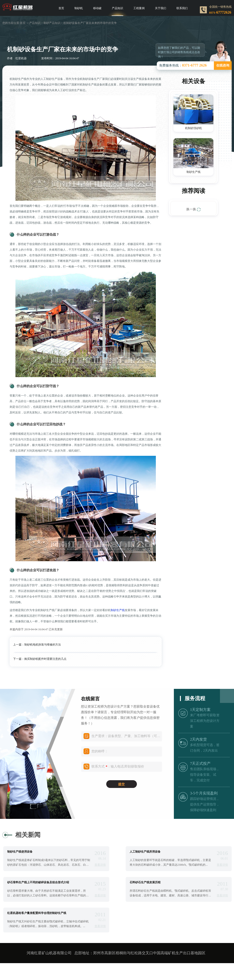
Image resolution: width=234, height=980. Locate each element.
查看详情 (100, 865)
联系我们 (182, 8)
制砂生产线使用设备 (20, 852)
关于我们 (161, 8)
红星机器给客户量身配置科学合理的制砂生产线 (37, 913)
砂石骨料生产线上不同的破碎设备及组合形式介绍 (38, 882)
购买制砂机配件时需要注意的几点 (45, 659)
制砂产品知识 (52, 23)
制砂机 (79, 8)
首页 (61, 8)
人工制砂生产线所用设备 (145, 852)
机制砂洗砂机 (194, 128)
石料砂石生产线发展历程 (145, 882)
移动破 (97, 8)
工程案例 (139, 8)
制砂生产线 (118, 610)
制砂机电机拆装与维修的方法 (43, 645)
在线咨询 (223, 65)
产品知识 (117, 8)
